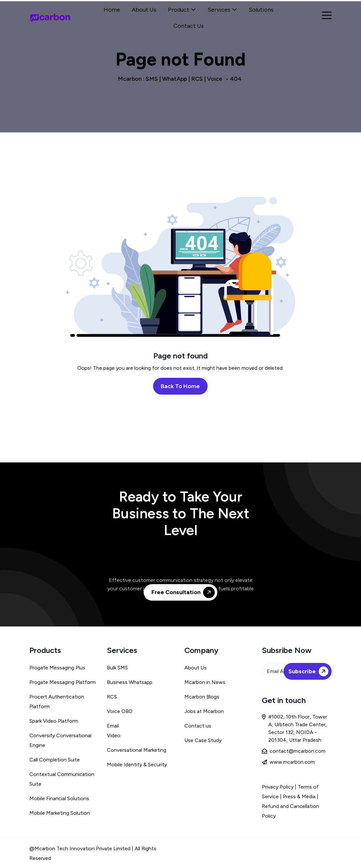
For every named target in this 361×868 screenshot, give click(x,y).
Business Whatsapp (130, 682)
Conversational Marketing (137, 750)
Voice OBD (120, 711)
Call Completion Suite (55, 760)
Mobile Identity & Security (137, 765)
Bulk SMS (117, 668)
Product (179, 10)
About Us (144, 10)
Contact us (198, 726)
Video (114, 735)
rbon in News (210, 682)
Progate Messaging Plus (57, 668)
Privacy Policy (278, 787)
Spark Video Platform (54, 721)
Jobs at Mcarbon (204, 711)
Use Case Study (203, 740)
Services (219, 10)
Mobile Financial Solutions (59, 798)
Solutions (261, 10)
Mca (189, 682)
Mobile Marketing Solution (60, 813)
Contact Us (189, 26)
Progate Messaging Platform (63, 682)
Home (112, 10)
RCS (112, 697)
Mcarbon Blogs (202, 697)
